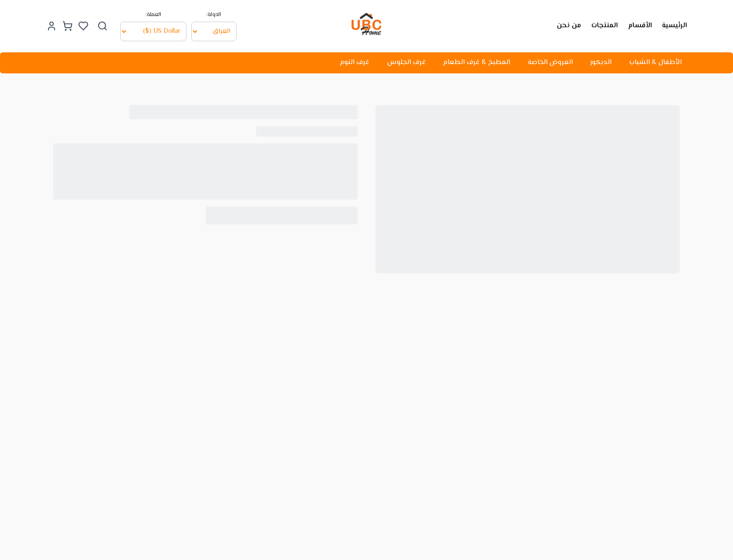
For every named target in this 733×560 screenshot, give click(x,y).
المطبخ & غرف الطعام (477, 62)
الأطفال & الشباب (655, 62)
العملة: (153, 14)
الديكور (601, 62)
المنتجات (604, 25)
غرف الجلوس (406, 62)
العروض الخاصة (550, 62)
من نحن (569, 25)
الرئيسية (674, 25)
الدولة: (214, 14)
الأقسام (640, 25)
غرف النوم (355, 62)
